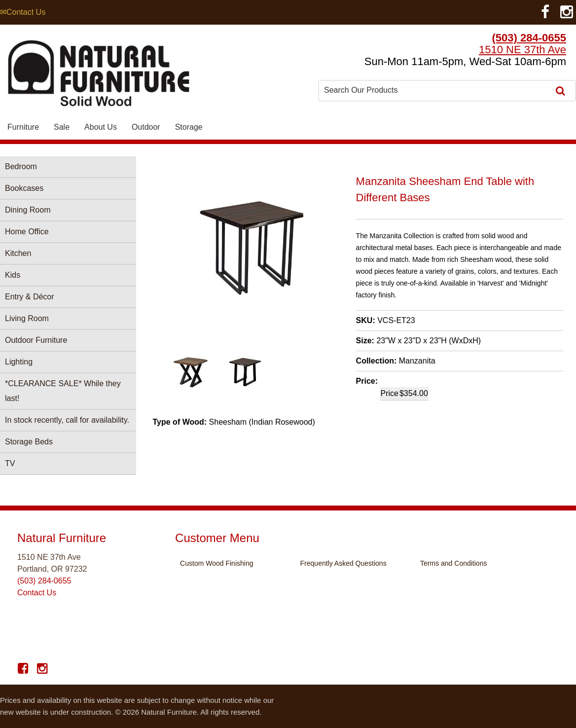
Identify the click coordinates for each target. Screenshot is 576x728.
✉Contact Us (23, 12)
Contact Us (37, 593)
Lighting (19, 362)
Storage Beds (29, 442)
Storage (189, 127)
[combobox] (435, 90)
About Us (101, 127)
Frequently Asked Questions (343, 563)
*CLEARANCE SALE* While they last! (63, 391)
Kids (13, 275)
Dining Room (28, 210)
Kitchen (18, 253)
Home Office (27, 232)
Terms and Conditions (453, 563)
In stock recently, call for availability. (67, 420)
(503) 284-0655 (529, 38)
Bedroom (21, 166)
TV (10, 463)
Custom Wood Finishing (216, 563)
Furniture (23, 127)
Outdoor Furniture (36, 340)
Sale (62, 127)
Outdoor (146, 127)
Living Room (27, 318)
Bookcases (24, 188)
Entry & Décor (30, 297)
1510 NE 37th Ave (522, 50)
